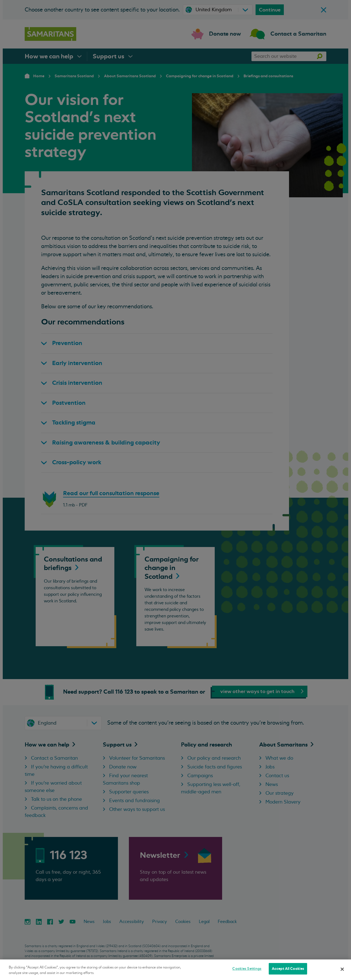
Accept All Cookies (288, 969)
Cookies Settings (247, 969)
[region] (175, 970)
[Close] (342, 969)
